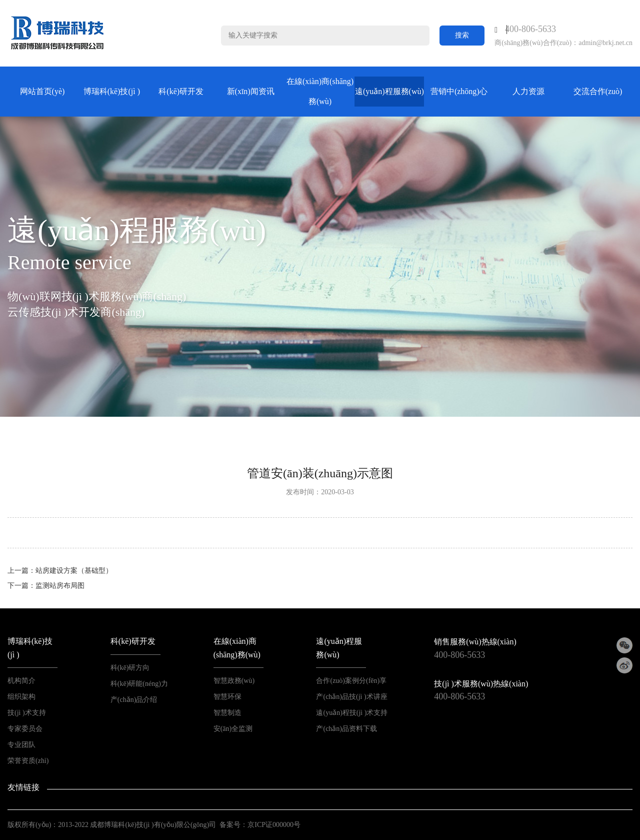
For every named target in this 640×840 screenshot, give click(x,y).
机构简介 (21, 681)
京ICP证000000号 (274, 825)
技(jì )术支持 (27, 713)
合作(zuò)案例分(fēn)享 (351, 681)
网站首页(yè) (42, 91)
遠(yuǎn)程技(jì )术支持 (352, 713)
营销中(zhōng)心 (459, 91)
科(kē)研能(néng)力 (139, 684)
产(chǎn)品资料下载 (346, 729)
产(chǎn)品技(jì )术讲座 (351, 697)
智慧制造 (227, 713)
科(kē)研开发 (181, 91)
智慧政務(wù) (234, 681)
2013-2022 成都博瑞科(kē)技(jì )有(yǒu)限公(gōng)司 (137, 825)
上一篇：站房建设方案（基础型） (60, 571)
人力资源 (528, 91)
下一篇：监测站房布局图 (46, 586)
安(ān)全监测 (233, 729)
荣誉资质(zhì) (28, 761)
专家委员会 (25, 729)
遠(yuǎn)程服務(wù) (389, 91)
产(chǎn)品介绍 (134, 700)
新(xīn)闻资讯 (251, 91)
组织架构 (21, 697)
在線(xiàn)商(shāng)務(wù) (320, 91)
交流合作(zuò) (598, 91)
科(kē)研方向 (130, 668)
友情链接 (23, 787)
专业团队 (21, 745)
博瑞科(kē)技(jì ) (112, 91)
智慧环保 (227, 697)
